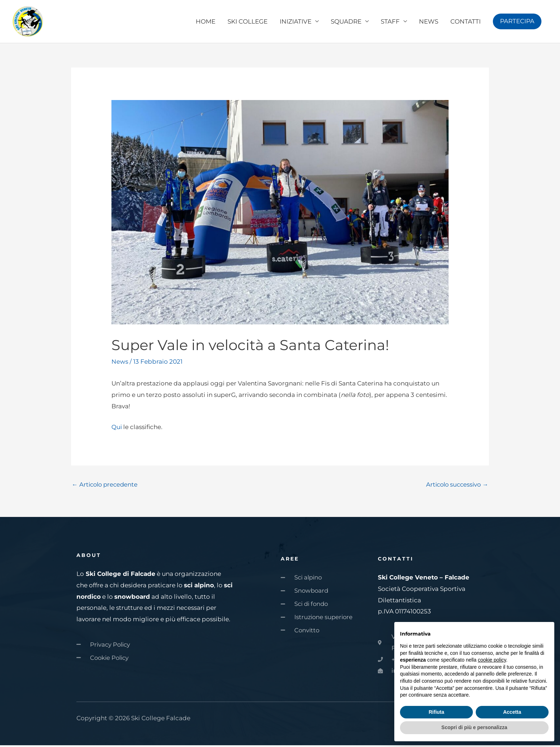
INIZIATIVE (296, 22)
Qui (117, 428)
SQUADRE (346, 22)
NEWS (429, 22)
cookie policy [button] (492, 660)
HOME (206, 22)
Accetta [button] (512, 712)
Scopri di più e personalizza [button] (474, 727)
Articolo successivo (456, 486)
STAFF (390, 22)
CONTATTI (466, 22)
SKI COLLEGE (247, 22)
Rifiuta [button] (436, 712)
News (120, 363)
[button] (517, 22)
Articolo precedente (106, 486)
